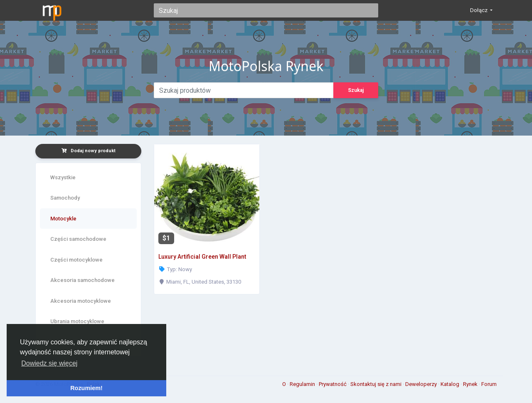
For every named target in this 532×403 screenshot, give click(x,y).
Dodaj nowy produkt (89, 151)
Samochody (65, 198)
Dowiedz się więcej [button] (49, 363)
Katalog (451, 384)
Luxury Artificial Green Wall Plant (202, 257)
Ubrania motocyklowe (77, 321)
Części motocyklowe (76, 260)
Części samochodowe (78, 239)
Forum (489, 384)
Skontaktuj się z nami (377, 384)
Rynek (471, 384)
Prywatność (333, 384)
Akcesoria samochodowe (83, 280)
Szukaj (356, 90)
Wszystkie (63, 177)
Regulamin (303, 384)
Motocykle (63, 219)
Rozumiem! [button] (86, 388)
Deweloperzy (422, 384)
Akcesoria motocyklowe (81, 301)
